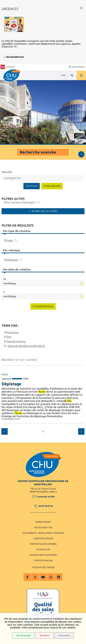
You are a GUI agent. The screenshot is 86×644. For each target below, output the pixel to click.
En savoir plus (15, 57)
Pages (9, 240)
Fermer (81, 8)
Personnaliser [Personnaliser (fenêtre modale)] (64, 636)
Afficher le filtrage (81, 154)
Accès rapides (77, 67)
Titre (9, 337)
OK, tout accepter (24, 636)
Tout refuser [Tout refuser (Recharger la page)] (44, 636)
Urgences (8, 67)
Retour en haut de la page (81, 441)
